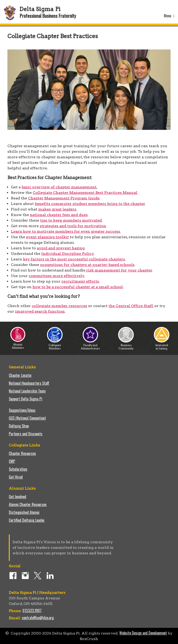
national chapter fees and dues (59, 215)
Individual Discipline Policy (67, 254)
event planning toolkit (47, 237)
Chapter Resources (22, 453)
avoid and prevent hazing (61, 248)
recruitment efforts (80, 281)
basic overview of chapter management (59, 187)
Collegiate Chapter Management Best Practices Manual (85, 193)
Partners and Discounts (26, 434)
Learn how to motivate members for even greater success (65, 231)
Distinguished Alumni (24, 512)
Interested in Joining (162, 346)
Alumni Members (18, 345)
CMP (12, 461)
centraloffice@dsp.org (38, 618)
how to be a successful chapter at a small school (78, 287)
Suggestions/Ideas (22, 410)
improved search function (40, 311)
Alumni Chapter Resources (28, 504)
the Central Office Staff (131, 306)
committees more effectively (56, 276)
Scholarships (18, 469)
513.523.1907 (32, 610)
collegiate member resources (59, 306)
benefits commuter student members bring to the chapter (90, 204)
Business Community (126, 346)
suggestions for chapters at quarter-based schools (87, 265)
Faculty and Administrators (90, 346)
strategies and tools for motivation (73, 226)
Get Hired (16, 477)
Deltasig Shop (19, 426)
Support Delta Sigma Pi (25, 399)
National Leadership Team (27, 391)
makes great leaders (57, 209)
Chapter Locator (20, 375)
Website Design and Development (143, 633)
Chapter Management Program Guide (64, 198)
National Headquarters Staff (29, 383)
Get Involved (17, 497)
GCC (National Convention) (27, 418)
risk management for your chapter (119, 270)
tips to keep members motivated (71, 220)
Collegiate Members (55, 346)
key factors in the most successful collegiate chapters (74, 259)
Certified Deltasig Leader (27, 520)
